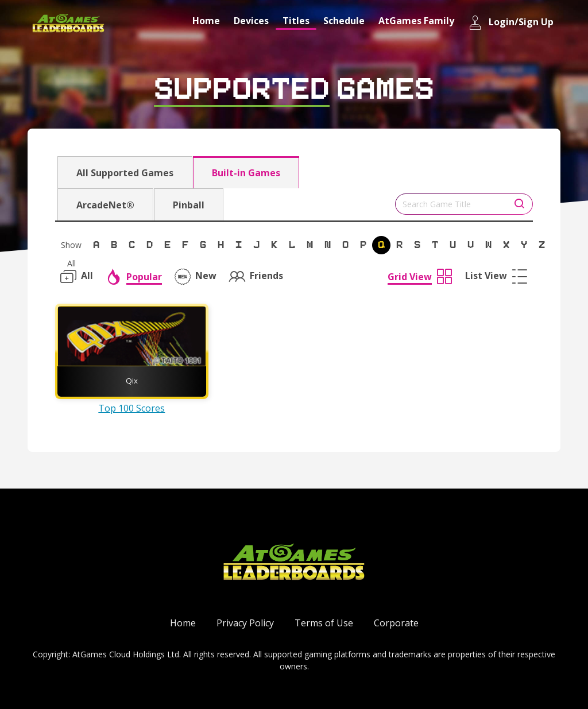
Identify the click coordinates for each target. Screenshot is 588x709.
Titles (296, 21)
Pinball (189, 205)
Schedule (344, 21)
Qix (132, 381)
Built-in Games (246, 173)
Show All (71, 247)
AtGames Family (416, 21)
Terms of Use (324, 623)
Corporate (396, 623)
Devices (251, 21)
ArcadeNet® (105, 205)
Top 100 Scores (131, 408)
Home (206, 21)
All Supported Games (125, 173)
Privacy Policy (245, 623)
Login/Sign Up (511, 23)
